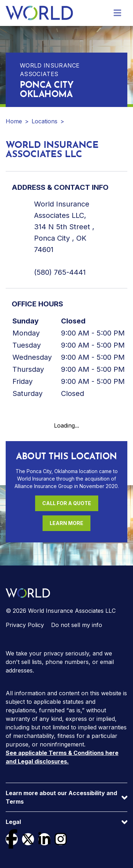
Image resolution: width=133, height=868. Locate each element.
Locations (45, 121)
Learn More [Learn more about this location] (66, 523)
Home (14, 121)
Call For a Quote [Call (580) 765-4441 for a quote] (67, 503)
